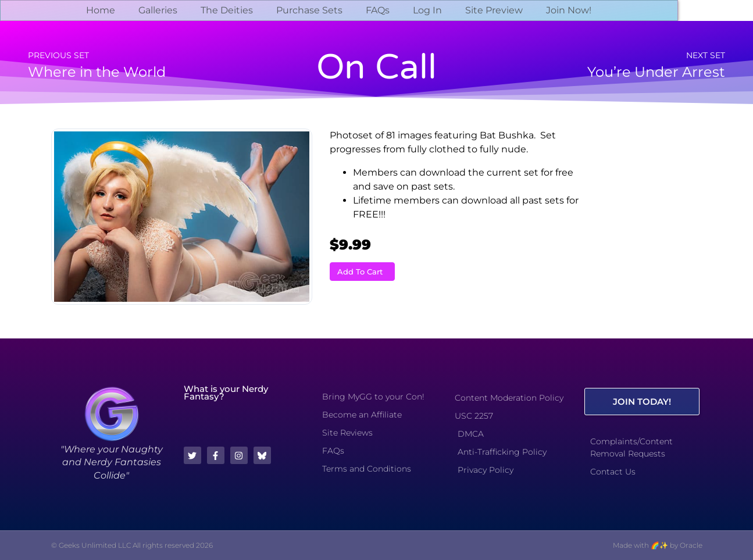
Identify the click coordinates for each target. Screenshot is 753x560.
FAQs (378, 10)
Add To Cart (360, 272)
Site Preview (494, 10)
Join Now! (569, 10)
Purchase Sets (309, 10)
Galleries (158, 10)
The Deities (227, 10)
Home (101, 10)
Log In (427, 10)
